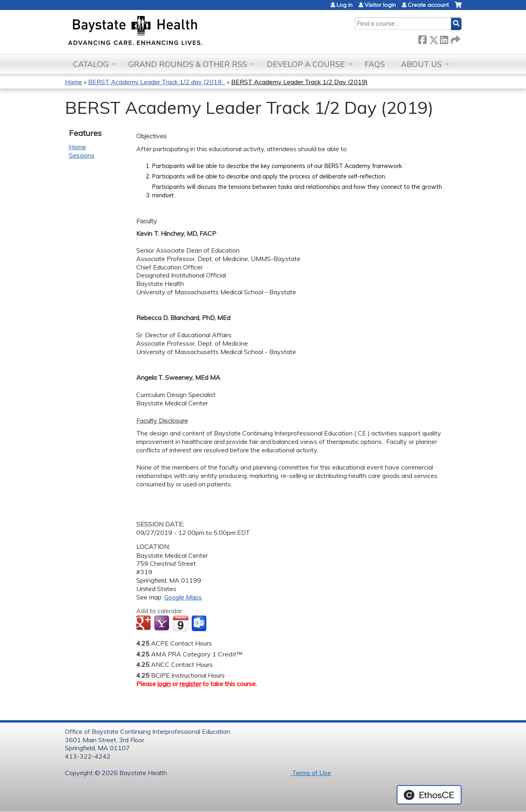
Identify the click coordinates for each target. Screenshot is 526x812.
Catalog (91, 64)
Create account (428, 5)
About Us (421, 64)
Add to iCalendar (180, 623)
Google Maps (183, 597)
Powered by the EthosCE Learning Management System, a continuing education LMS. (429, 795)
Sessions (82, 155)
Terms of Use (311, 773)
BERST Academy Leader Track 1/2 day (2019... (157, 82)
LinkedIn (444, 38)
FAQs (375, 64)
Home (74, 82)
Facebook (422, 38)
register (190, 684)
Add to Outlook (200, 624)
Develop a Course (306, 64)
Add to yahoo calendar (162, 624)
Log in (345, 5)
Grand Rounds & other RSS (188, 64)
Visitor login (380, 5)
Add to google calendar (144, 624)
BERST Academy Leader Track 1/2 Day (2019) (299, 82)
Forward (455, 38)
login (164, 684)
